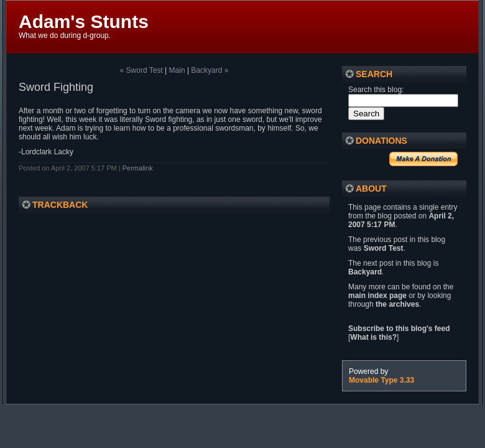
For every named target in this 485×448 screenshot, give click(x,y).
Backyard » (210, 70)
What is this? (373, 337)
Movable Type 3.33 (381, 380)
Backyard (365, 272)
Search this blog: (376, 90)
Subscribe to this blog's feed (399, 329)
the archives (397, 304)
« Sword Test (141, 70)
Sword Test (384, 248)
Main (177, 70)
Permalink (138, 168)
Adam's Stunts (84, 21)
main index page (377, 296)
